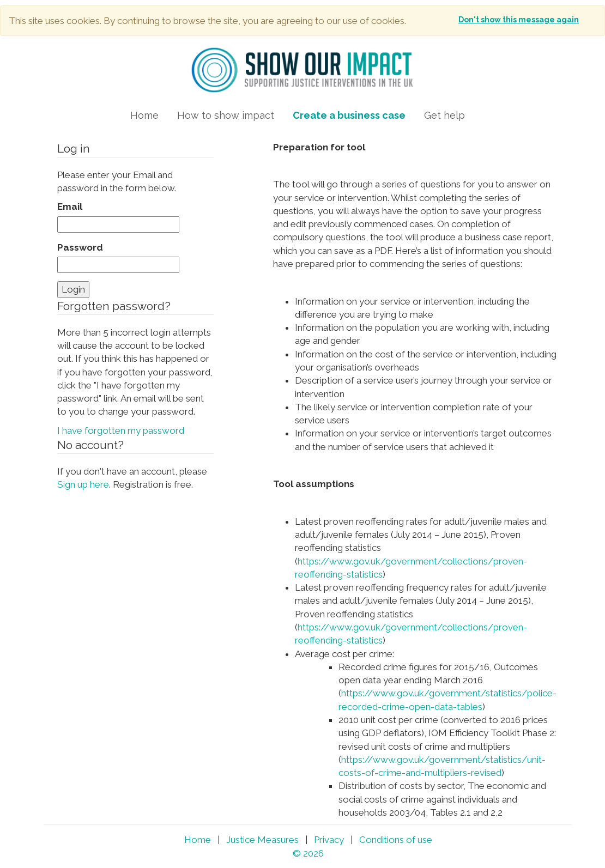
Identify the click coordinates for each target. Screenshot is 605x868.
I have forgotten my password (121, 430)
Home (144, 115)
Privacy (329, 840)
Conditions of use (396, 840)
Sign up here (83, 484)
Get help (444, 115)
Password (80, 247)
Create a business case (349, 115)
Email (70, 207)
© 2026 (308, 853)
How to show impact (226, 115)
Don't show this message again (519, 20)
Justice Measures (262, 840)
